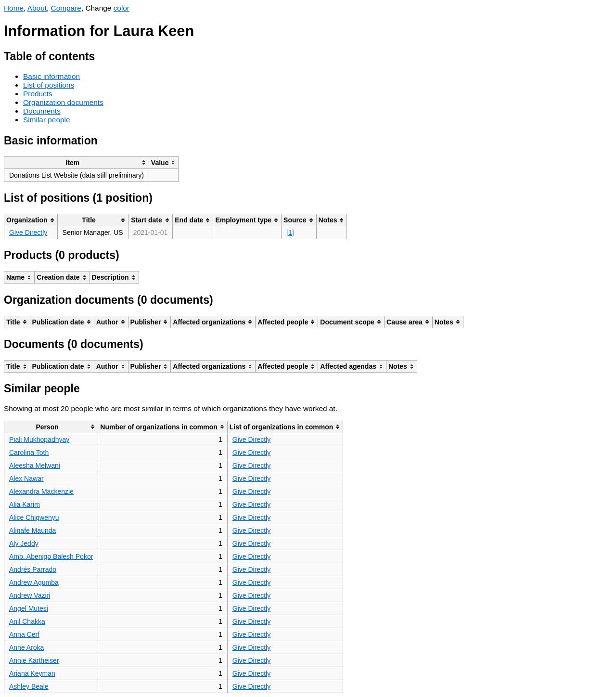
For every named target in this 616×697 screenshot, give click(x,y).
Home (14, 8)
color (122, 8)
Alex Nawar (26, 478)
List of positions (49, 85)
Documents (42, 111)
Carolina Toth (29, 452)
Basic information (51, 76)
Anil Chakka (27, 621)
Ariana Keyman (32, 673)
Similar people (47, 120)
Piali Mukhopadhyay (39, 439)
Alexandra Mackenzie (41, 491)
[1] (290, 232)
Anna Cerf (24, 634)
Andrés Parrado (33, 569)
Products (38, 94)
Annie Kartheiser (34, 660)
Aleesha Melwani (35, 465)
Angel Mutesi (29, 608)
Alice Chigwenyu (34, 517)
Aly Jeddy (24, 543)
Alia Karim (25, 504)
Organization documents (63, 102)
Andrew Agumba (34, 582)
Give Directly (28, 232)
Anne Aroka (26, 647)
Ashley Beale (29, 686)
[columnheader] (77, 162)
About (37, 8)
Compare (66, 8)
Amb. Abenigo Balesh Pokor (51, 556)
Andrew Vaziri (30, 595)
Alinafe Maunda (32, 530)
